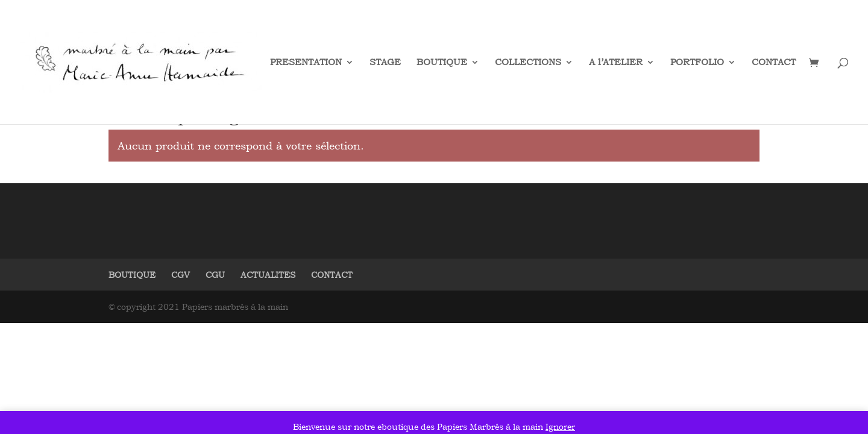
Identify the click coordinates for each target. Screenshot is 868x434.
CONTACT (774, 63)
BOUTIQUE (442, 63)
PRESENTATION (306, 63)
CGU (215, 275)
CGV (181, 275)
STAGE (385, 63)
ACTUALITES (268, 275)
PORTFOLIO (697, 63)
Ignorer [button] (560, 426)
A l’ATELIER (616, 63)
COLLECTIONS (528, 63)
